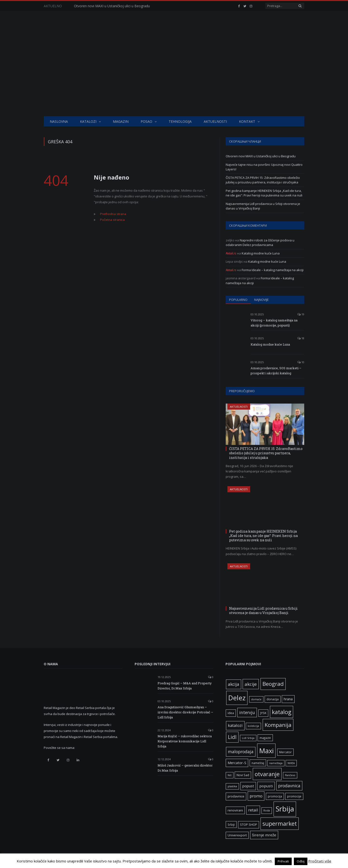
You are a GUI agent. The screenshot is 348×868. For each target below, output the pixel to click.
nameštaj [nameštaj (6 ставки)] (258, 763)
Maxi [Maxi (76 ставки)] (266, 751)
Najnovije (261, 300)
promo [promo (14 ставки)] (256, 796)
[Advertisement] (174, 80)
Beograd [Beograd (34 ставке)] (273, 684)
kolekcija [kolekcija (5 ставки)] (253, 726)
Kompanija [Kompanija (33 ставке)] (278, 725)
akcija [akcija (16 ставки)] (234, 684)
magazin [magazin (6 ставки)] (265, 738)
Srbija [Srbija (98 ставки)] (285, 809)
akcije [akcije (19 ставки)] (251, 684)
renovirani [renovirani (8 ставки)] (235, 810)
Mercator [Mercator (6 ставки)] (285, 752)
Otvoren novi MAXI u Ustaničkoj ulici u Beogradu (112, 6)
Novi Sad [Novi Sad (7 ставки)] (243, 775)
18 (301, 338)
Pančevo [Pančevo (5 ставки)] (290, 775)
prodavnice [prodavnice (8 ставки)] (236, 796)
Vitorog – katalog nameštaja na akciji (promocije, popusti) (274, 323)
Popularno (238, 300)
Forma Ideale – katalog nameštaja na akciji (273, 270)
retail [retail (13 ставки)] (253, 810)
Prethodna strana (113, 214)
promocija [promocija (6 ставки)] (275, 796)
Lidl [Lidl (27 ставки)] (232, 737)
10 (301, 362)
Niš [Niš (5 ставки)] (230, 775)
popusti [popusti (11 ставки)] (266, 786)
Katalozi (88, 121)
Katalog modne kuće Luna (261, 253)
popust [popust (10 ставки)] (248, 786)
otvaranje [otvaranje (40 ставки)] (267, 774)
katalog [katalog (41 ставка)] (282, 712)
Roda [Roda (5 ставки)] (267, 810)
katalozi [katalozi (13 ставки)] (235, 725)
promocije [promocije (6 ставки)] (294, 796)
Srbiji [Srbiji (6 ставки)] (231, 825)
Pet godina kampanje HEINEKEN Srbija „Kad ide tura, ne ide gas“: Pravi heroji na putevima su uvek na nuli (264, 193)
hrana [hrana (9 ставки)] (288, 699)
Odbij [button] (301, 861)
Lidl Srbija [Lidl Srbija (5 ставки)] (248, 738)
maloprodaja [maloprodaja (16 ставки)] (241, 752)
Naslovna (59, 121)
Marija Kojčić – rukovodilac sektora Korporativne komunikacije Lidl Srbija (185, 741)
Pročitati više (320, 861)
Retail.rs (231, 253)
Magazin (121, 121)
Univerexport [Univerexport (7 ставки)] (237, 835)
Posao (146, 121)
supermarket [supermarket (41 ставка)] (280, 824)
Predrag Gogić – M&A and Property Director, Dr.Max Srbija (185, 686)
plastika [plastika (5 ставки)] (232, 786)
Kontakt (247, 121)
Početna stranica (112, 220)
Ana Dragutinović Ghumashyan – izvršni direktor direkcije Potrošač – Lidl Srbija (185, 712)
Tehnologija (180, 121)
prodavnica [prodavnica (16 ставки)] (289, 786)
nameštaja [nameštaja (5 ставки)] (276, 763)
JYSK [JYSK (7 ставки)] (263, 713)
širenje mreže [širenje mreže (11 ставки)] (264, 835)
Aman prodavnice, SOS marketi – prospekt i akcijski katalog (276, 371)
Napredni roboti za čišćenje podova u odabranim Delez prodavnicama (260, 243)
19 (301, 314)
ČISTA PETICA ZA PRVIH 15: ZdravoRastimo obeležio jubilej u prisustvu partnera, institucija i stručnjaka (263, 180)
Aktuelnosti (215, 121)
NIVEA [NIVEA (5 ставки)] (291, 763)
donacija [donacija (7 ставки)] (273, 699)
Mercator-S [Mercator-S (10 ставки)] (237, 763)
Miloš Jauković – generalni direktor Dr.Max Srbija (185, 768)
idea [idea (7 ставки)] (231, 713)
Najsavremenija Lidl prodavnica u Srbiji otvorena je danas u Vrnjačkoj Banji (263, 611)
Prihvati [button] (283, 861)
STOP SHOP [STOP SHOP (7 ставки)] (249, 825)
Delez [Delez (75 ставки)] (237, 698)
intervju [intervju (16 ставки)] (247, 712)
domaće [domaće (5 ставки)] (256, 699)
